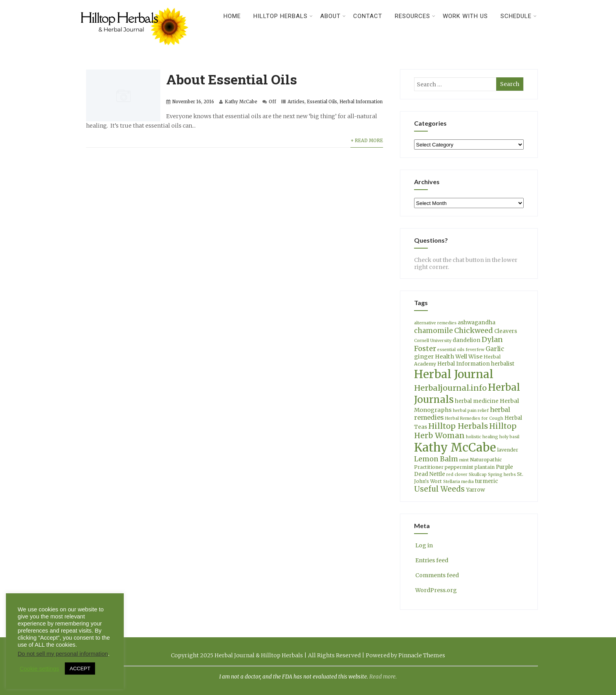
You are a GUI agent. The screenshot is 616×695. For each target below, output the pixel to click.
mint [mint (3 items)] (464, 460)
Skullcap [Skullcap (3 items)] (478, 475)
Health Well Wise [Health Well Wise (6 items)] (459, 357)
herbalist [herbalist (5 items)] (503, 364)
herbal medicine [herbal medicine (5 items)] (477, 401)
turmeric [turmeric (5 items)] (487, 481)
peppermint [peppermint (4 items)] (459, 467)
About (333, 16)
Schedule (519, 16)
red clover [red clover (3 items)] (457, 475)
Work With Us (465, 16)
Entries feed (431, 560)
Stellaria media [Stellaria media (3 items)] (458, 482)
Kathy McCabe (241, 102)
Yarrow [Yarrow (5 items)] (475, 490)
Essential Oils (322, 102)
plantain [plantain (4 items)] (485, 467)
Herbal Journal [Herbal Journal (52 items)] (454, 374)
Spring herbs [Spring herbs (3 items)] (502, 475)
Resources (415, 16)
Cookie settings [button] (39, 669)
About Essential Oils (232, 79)
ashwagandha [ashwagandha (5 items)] (477, 323)
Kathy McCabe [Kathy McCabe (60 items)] (455, 447)
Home (232, 16)
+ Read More (367, 141)
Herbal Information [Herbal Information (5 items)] (464, 364)
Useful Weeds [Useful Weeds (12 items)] (439, 489)
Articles (296, 102)
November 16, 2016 (193, 102)
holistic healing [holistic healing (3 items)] (482, 437)
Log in (423, 545)
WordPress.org (435, 590)
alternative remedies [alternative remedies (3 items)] (435, 323)
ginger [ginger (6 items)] (424, 357)
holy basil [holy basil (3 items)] (509, 437)
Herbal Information (361, 102)
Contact (368, 16)
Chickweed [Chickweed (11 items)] (474, 330)
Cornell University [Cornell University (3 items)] (433, 341)
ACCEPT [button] (80, 668)
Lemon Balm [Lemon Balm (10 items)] (436, 459)
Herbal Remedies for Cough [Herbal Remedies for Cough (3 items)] (474, 418)
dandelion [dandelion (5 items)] (467, 340)
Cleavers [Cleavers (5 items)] (506, 331)
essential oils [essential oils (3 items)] (451, 350)
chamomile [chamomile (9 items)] (434, 331)
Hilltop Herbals (283, 16)
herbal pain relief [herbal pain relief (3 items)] (471, 411)
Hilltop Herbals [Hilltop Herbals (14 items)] (458, 426)
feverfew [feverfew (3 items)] (475, 350)
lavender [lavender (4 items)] (508, 450)
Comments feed (436, 575)
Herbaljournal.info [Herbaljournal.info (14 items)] (450, 388)
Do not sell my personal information (63, 654)
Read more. (383, 677)
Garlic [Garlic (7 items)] (495, 349)
